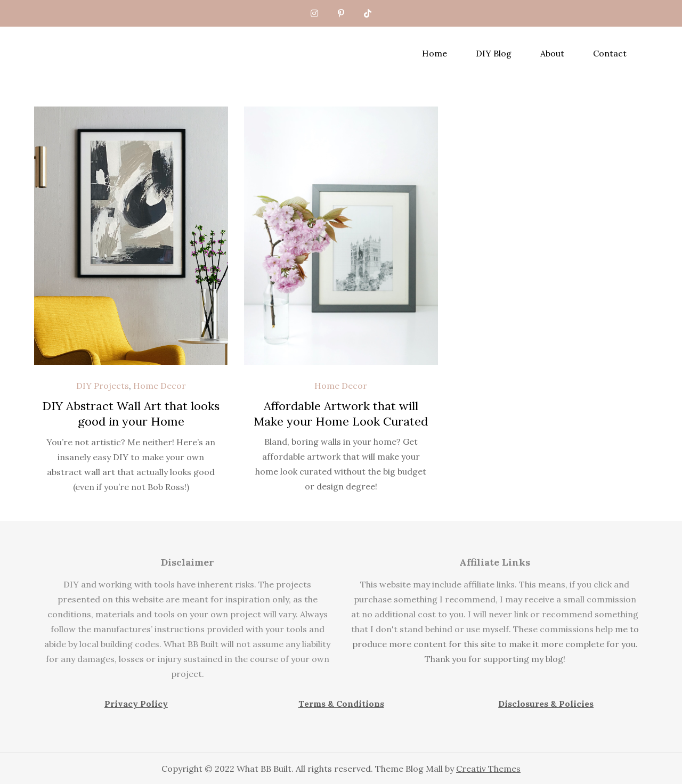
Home (435, 53)
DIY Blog (494, 53)
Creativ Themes (488, 769)
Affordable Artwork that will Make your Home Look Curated (341, 414)
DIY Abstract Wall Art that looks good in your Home (131, 414)
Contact (610, 53)
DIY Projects (103, 386)
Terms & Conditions (341, 704)
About (552, 53)
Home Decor (160, 386)
